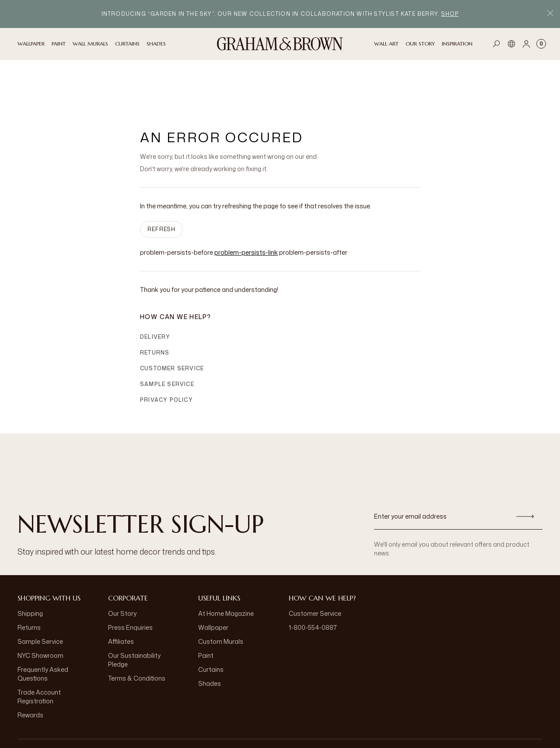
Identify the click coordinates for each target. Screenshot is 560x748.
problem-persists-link (246, 209)
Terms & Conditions (137, 634)
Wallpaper (213, 584)
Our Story (122, 570)
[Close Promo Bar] (550, 14)
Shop (450, 14)
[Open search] (497, 44)
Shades (210, 640)
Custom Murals (221, 598)
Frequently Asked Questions (43, 630)
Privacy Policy (166, 356)
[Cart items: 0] (541, 44)
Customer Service (172, 325)
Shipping (30, 570)
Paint (206, 612)
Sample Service (167, 340)
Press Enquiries (130, 584)
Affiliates (121, 598)
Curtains (211, 626)
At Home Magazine (226, 570)
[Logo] (280, 44)
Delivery (155, 293)
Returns (155, 309)
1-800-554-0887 (313, 584)
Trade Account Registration (39, 653)
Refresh (161, 185)
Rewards (30, 671)
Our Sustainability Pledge (134, 616)
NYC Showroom (40, 612)
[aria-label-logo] (280, 722)
